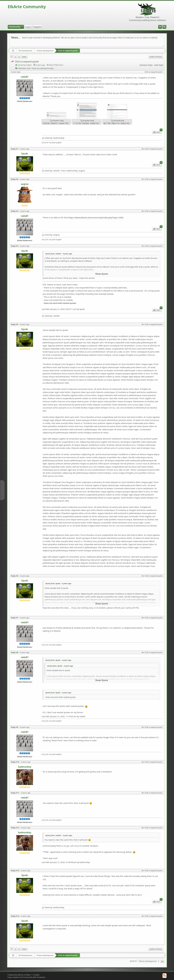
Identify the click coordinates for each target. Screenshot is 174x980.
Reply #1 (15, 149)
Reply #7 (15, 618)
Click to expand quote (68, 51)
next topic (159, 65)
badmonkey (25, 767)
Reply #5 (15, 324)
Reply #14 (15, 916)
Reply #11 (15, 793)
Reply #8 (15, 652)
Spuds (25, 154)
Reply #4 (15, 246)
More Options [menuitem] (156, 57)
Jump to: (133, 961)
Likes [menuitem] (158, 132)
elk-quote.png (117, 121)
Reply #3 (15, 211)
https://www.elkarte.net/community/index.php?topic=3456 (96, 217)
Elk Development (25, 51)
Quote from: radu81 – (59, 254)
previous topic (146, 65)
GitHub (154, 38)
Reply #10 (15, 762)
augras (25, 184)
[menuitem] (164, 27)
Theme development (45, 51)
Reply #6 (15, 576)
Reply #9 (15, 727)
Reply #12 (15, 828)
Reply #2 (15, 179)
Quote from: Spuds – (58, 583)
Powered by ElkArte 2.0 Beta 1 (20, 975)
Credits (37, 975)
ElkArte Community (27, 7)
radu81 (25, 77)
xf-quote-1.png (57, 121)
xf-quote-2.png (87, 121)
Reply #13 (15, 870)
